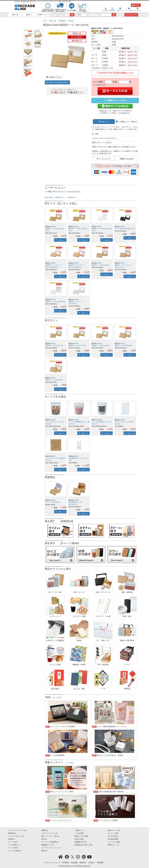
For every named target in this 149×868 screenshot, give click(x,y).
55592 (76, 263)
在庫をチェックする (115, 100)
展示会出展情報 (113, 839)
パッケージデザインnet (16, 836)
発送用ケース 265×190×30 (100, 346)
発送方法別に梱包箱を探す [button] (57, 82)
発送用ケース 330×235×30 (54, 380)
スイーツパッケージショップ (51, 848)
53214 (53, 378)
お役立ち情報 (79, 839)
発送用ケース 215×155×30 (54, 346)
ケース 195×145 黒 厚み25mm (125, 229)
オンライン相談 (113, 833)
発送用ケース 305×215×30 (123, 346)
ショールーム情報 (114, 842)
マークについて (104, 159)
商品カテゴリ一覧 (114, 830)
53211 (76, 343)
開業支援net (12, 833)
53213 (123, 343)
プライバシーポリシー (52, 863)
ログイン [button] (136, 5)
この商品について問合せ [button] (127, 121)
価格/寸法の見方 (128, 159)
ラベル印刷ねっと (14, 845)
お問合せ (91, 863)
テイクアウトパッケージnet (18, 830)
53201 (76, 227)
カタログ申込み (113, 836)
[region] (91, 21)
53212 (99, 343)
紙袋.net (44, 851)
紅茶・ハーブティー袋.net (50, 836)
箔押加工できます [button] (54, 77)
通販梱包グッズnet (48, 845)
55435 (76, 500)
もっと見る (57, 697)
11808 (76, 420)
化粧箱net (11, 839)
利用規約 (66, 863)
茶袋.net (44, 839)
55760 (53, 299)
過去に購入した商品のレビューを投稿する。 (61, 197)
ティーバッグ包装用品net (50, 842)
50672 (53, 456)
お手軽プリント (43, 15)
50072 (123, 420)
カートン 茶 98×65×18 (53, 502)
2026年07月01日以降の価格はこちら (115, 73)
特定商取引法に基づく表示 (84, 845)
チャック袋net (13, 842)
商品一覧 (15, 15)
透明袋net (45, 830)
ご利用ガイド (79, 830)
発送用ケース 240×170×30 (77, 346)
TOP (45, 21)
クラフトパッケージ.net (49, 833)
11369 (53, 420)
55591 (53, 263)
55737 (123, 263)
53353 (123, 227)
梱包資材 (62, 21)
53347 (99, 227)
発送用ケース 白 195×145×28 (55, 302)
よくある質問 (79, 833)
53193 (53, 227)
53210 (53, 343)
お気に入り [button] (105, 121)
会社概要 (74, 863)
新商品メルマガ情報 (81, 836)
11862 (99, 420)
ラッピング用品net (14, 851)
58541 (76, 456)
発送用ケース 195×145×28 (100, 265)
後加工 (29, 15)
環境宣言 (83, 863)
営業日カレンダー (114, 845)
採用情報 (100, 863)
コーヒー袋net (13, 848)
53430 (53, 500)
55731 (99, 263)
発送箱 (71, 21)
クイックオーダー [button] (131, 15)
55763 (76, 299)
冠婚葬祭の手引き (81, 842)
